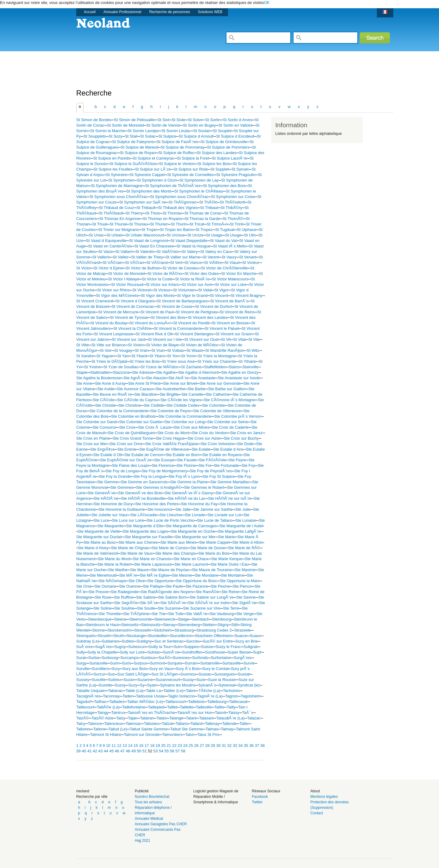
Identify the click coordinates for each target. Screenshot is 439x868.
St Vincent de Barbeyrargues (182, 301)
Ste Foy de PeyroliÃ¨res (211, 471)
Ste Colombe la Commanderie (185, 416)
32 (230, 746)
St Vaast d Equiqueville (106, 241)
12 (120, 746)
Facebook (260, 797)
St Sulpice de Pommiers (228, 147)
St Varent (211, 257)
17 (147, 746)
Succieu (193, 641)
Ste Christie (105, 405)
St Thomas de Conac (203, 213)
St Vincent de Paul (157, 312)
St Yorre (188, 356)
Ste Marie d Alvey (93, 548)
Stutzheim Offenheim (214, 636)
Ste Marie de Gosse (208, 548)
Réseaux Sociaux (266, 791)
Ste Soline (102, 608)
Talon (190, 735)
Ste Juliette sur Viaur (110, 515)
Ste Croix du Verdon (209, 433)
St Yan (123, 356)
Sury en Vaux (161, 669)
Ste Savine (246, 597)
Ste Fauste (187, 460)
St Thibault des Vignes (178, 208)
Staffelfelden (215, 367)
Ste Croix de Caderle (230, 427)
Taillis (219, 707)
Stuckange (136, 636)
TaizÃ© (82, 718)
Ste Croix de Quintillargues (131, 433)
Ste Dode (245, 444)
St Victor (84, 268)
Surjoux (141, 663)
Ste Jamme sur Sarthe (213, 509)
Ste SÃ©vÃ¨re (173, 603)
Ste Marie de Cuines (170, 548)
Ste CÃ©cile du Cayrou (137, 400)
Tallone (100, 729)
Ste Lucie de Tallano (215, 520)
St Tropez (204, 230)
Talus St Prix (208, 735)
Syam (152, 685)
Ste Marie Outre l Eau (230, 564)
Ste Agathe (166, 372)
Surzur (99, 674)
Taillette (187, 707)
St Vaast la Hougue (193, 246)
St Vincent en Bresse (230, 323)
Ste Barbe (197, 389)
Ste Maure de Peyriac (170, 570)
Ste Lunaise (246, 520)
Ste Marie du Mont (114, 559)
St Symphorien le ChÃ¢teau (199, 191)
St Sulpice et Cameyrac (154, 158)
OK (267, 3)
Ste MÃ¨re (128, 575)
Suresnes (181, 658)
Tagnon (232, 696)
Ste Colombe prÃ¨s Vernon (238, 416)
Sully (80, 652)
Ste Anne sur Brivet (180, 383)
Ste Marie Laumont (191, 564)
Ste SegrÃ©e (126, 603)
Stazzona (121, 372)
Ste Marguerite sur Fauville (149, 537)
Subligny (144, 641)
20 (164, 746)
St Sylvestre (117, 175)
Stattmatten (100, 372)
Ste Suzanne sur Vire (202, 608)
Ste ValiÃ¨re (197, 614)
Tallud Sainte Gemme (149, 729)
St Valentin (145, 252)
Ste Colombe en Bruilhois (133, 416)
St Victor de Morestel (127, 274)
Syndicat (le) (249, 685)
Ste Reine (230, 592)
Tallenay (212, 724)
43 (101, 751)
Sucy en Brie (247, 641)
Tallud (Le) (118, 729)
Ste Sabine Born (173, 597)
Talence (95, 724)
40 (84, 751)
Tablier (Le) (173, 691)
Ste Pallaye (153, 586)
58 (183, 751)
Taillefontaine (134, 707)
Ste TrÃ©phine (136, 614)
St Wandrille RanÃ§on (225, 350)
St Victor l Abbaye (124, 279)
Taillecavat (238, 702)
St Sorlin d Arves (237, 120)
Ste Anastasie (203, 378)
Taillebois (196, 702)
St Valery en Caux (216, 252)
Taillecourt (85, 707)
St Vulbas (175, 350)
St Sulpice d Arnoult (196, 136)
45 (112, 751)
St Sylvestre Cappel (147, 175)
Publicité (142, 791)
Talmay (227, 729)
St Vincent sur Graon (234, 334)
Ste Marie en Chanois (152, 559)
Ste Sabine (146, 597)
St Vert (176, 263)
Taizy (121, 718)
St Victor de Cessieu (180, 268)
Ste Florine (186, 465)
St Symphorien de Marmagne (117, 186)
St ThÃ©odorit (233, 202)
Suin (177, 647)
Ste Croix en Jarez (246, 433)
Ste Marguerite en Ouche (193, 531)
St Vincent (219, 295)
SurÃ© (164, 658)
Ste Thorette (110, 614)
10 (109, 746)
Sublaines (111, 641)
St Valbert (124, 252)
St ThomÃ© (233, 219)
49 (134, 751)
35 (247, 746)
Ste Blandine (146, 394)
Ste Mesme (182, 575)
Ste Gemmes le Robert (204, 487)
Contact (317, 813)
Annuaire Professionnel (123, 12)
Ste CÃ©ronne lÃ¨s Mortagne (230, 400)
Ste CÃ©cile (104, 400)
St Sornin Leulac (176, 131)
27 (202, 746)
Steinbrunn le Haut (102, 625)
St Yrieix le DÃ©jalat (109, 361)
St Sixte (178, 120)
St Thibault (146, 208)
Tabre (191, 691)
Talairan (147, 718)
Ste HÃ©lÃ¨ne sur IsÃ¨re (230, 498)
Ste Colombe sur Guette (140, 422)
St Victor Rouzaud (127, 285)
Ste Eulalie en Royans (222, 455)
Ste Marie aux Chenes (138, 542)
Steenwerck (165, 619)
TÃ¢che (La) (209, 691)
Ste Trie (159, 614)
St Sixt (163, 120)
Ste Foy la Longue (150, 476)
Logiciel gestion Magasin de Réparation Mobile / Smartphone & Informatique (216, 797)
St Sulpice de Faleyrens (133, 142)
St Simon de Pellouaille (134, 120)
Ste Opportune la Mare (240, 581)
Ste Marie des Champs (176, 553)
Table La (153, 691)
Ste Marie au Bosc (100, 542)
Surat (81, 658)
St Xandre (85, 356)
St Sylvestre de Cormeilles (190, 175)
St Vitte (83, 345)
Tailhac (100, 702)
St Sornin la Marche (108, 131)
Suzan (129, 680)
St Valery (190, 252)
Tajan (132, 718)
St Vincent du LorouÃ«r (150, 323)
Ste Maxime (245, 570)
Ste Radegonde (124, 592)
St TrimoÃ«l (217, 224)
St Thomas (172, 213)
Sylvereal (227, 685)
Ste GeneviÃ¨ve (102, 493)
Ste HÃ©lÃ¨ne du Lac (187, 498)
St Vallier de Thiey (147, 257)
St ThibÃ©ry (231, 208)
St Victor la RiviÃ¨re (192, 279)
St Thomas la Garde (202, 219)
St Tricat (197, 224)
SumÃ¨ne (171, 652)
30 (219, 746)
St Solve (195, 120)
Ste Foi (205, 465)
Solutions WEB (210, 12)
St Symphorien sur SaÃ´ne (143, 202)
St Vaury (229, 257)
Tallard (196, 724)
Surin (115, 663)
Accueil (90, 12)
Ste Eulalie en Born (182, 455)
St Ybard (139, 356)
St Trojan (149, 230)
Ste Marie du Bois (214, 553)
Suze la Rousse (222, 680)
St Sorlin (213, 120)
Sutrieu (114, 680)
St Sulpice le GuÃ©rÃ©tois (133, 164)
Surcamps (129, 658)
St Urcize (196, 235)
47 (123, 751)
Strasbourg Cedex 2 (214, 630)
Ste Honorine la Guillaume (122, 509)
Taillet (172, 707)
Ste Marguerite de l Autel (241, 526)
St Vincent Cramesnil (95, 301)
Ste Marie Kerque (227, 559)
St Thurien (159, 224)
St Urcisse (176, 235)
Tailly (231, 707)
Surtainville (210, 663)
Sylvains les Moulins (178, 685)
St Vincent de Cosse (175, 306)
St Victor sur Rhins (114, 290)
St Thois (153, 213)
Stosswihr (143, 630)
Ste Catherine (218, 394)
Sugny (120, 647)
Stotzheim (163, 630)
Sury (116, 669)
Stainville (250, 367)
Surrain (191, 663)
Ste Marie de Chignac (130, 548)
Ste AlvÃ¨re (178, 378)
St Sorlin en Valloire (236, 125)
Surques (175, 663)
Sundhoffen (192, 652)
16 (142, 746)
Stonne (99, 630)
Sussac (205, 674)
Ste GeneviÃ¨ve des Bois (140, 493)
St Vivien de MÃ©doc (200, 345)
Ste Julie (243, 509)
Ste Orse (84, 586)
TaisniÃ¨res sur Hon (195, 713)
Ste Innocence (160, 509)
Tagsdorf (84, 702)
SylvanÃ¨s (207, 685)
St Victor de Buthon (143, 268)
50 (140, 751)
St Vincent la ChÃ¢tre (132, 328)
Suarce (241, 636)
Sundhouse (215, 652)
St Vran (158, 350)
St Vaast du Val (223, 241)
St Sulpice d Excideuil (235, 136)
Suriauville (98, 663)
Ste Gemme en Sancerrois (144, 482)
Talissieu (152, 724)
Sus (111, 674)
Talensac (133, 724)
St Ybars (157, 356)
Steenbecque (100, 619)
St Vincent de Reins (237, 312)
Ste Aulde (106, 389)
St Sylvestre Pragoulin (236, 175)
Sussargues (225, 674)
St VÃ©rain (113, 263)
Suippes (191, 647)
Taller (244, 724)
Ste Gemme (108, 482)
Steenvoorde (141, 619)
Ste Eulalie (201, 449)
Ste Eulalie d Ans (228, 449)
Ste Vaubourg (222, 614)
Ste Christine (130, 405)
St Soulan (202, 131)
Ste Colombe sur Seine (228, 422)
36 (252, 746)
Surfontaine (221, 658)
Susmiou (188, 674)
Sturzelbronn (181, 636)
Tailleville (204, 707)
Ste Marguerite (110, 526)
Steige (183, 619)
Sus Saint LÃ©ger (133, 674)
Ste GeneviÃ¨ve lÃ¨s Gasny (189, 493)
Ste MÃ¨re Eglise (155, 575)
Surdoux (148, 658)
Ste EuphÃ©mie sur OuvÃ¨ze (126, 460)
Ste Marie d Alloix (248, 542)
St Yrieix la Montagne (217, 356)
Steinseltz (130, 625)
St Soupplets (95, 136)
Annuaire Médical (149, 819)
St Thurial (118, 224)
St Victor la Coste (157, 279)
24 (186, 746)
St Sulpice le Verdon (177, 164)
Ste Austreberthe (171, 389)
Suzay (188, 680)
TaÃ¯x (248, 713)
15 (136, 746)
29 (213, 746)
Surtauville (232, 663)
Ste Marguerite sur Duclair (99, 537)
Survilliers (100, 669)
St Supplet (220, 169)
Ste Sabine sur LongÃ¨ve (212, 597)
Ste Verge (245, 614)
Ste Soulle (146, 608)
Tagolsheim (251, 696)
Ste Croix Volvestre (218, 444)
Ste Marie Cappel (214, 542)
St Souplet (222, 131)
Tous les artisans (148, 802)
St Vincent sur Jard (129, 339)
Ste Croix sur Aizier (204, 438)
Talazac (254, 718)
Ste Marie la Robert (114, 564)
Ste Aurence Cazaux (135, 389)
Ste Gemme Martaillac (230, 482)
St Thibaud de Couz (116, 208)
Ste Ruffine (124, 597)
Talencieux (114, 724)
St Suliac (148, 136)
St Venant (248, 257)
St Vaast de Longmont (148, 241)
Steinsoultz (151, 625)
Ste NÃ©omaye (112, 581)
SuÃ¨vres (84, 647)
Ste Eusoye (164, 460)
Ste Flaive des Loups (130, 465)
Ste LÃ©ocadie (144, 515)
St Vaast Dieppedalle (189, 241)
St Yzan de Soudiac (121, 367)
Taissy (234, 713)
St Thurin (179, 224)
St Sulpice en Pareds (112, 158)
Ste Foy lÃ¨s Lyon (184, 476)
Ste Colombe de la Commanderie (119, 411)
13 (125, 746)
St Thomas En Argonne (120, 219)
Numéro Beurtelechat (152, 797)
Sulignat (250, 647)
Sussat (244, 674)
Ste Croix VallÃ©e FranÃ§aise (171, 444)
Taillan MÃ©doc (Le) (145, 702)
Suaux (255, 636)
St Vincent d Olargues (135, 301)
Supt (257, 652)
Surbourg (110, 658)
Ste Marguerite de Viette (99, 531)
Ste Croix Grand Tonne (133, 438)
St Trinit (237, 224)
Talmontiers (172, 735)
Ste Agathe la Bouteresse (99, 378)
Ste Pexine (221, 586)
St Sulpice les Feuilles (113, 169)
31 (224, 746)
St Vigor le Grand (192, 295)
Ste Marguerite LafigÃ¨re (239, 531)
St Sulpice (168, 136)
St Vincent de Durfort (213, 306)
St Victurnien (184, 290)
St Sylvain (240, 169)
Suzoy (120, 685)
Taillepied (156, 707)
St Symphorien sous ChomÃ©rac (118, 197)
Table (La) (134, 691)
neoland (83, 791)
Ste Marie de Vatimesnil (97, 553)
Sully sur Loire (132, 652)
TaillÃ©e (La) (108, 707)
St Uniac (96, 235)
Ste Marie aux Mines (178, 542)
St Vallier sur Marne (183, 257)
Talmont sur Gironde (142, 735)
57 (178, 751)
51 (145, 751)
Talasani (206, 718)
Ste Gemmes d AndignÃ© (159, 487)
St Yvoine (93, 367)
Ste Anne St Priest (145, 383)
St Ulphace (247, 230)
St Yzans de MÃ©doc (160, 367)
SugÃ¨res (103, 647)
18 (153, 746)
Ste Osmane (105, 586)
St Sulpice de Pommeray (183, 147)
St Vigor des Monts (158, 295)
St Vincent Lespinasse (114, 334)
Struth (118, 636)
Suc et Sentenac (169, 641)
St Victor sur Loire (231, 285)
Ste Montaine (233, 575)
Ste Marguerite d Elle (144, 526)
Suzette (105, 685)
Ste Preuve (98, 592)
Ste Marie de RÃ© (244, 548)
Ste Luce (101, 520)
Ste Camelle (192, 394)
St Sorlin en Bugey (199, 125)
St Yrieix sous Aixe (178, 361)
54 (162, 751)
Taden (128, 696)
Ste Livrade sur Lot (224, 515)
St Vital (239, 339)
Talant (191, 718)
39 (79, 751)
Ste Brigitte (169, 394)
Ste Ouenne (130, 586)
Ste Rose (103, 597)
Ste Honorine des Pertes (157, 504)
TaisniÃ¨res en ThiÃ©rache (151, 713)
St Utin (250, 235)
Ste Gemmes (122, 487)
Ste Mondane (207, 575)
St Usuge (233, 235)
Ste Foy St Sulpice (219, 476)
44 (106, 751)
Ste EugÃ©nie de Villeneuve (164, 449)
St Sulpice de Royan (138, 153)
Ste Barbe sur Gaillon (227, 389)
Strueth (104, 636)
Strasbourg (184, 630)
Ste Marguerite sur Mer (195, 537)
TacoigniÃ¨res (88, 696)
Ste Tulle (176, 614)
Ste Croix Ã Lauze (155, 427)
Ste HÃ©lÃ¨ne (106, 498)
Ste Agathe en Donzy (240, 372)
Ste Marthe (118, 570)
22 (175, 746)
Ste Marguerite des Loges (146, 531)
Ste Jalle (183, 509)
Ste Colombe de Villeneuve (217, 411)
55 (167, 751)
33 (235, 746)
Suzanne (145, 680)
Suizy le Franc (228, 647)
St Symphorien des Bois (224, 186)
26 (197, 746)
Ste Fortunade (226, 465)
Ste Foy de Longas (122, 471)
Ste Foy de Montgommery (165, 471)
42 (95, 751)
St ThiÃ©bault (111, 213)
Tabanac (115, 691)
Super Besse (239, 652)
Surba (94, 658)
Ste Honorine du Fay (199, 504)
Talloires (84, 729)
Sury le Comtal (215, 669)
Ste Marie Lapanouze (153, 564)
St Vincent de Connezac (133, 306)
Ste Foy (248, 465)
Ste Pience (242, 586)
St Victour (162, 290)
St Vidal (205, 290)
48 (129, 751)
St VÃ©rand (157, 263)
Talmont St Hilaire (106, 735)
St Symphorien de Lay (199, 180)
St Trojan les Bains (177, 230)
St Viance (193, 263)
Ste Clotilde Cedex (183, 405)
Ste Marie (227, 537)
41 (90, 751)
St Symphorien (121, 180)
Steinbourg (221, 619)
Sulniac (154, 652)
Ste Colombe (214, 405)
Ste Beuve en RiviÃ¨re (112, 394)
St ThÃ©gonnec (183, 202)
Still (235, 625)
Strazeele (243, 630)
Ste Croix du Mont (173, 433)
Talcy (81, 724)
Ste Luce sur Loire (128, 520)
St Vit (226, 339)
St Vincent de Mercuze (118, 312)
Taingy (103, 713)
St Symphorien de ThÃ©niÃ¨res (173, 186)
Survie (249, 663)
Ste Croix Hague (170, 438)
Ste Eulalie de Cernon (144, 455)
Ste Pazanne (197, 586)
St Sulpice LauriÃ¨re (230, 158)
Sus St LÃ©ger (165, 674)
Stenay (169, 625)
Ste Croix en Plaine (93, 438)
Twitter (257, 802)
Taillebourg (217, 702)
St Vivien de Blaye (162, 345)
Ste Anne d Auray (110, 383)
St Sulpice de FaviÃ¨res (177, 142)
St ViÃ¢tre (213, 263)
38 (262, 746)
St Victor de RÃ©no (165, 274)
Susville (99, 680)
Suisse (207, 647)
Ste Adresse (143, 372)
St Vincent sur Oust (202, 339)
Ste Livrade (195, 515)
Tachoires (231, 691)
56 (173, 751)
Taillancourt (176, 702)
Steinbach (201, 619)
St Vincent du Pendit (191, 323)
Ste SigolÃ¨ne (244, 603)
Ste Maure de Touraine (212, 570)
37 (258, 746)
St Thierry (134, 213)
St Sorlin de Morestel (125, 125)
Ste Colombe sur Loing (184, 422)
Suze (201, 680)
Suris (127, 663)
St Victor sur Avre (197, 285)
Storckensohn (120, 630)
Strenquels (86, 636)
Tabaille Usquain (91, 691)
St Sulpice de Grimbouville (224, 142)
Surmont (157, 663)
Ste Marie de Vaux (137, 553)
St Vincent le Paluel (222, 328)
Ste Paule (174, 586)
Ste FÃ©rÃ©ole (212, 460)
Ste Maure (139, 570)
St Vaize (106, 252)
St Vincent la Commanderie (178, 328)
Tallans (182, 724)
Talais (161, 718)
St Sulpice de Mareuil (139, 147)
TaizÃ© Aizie (102, 718)
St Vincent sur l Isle (165, 339)
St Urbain (115, 235)
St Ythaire (247, 361)
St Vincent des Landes (208, 317)
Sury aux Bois (135, 669)
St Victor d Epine (109, 268)
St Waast (195, 350)
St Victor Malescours (230, 279)
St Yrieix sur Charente (217, 361)
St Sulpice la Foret (193, 158)
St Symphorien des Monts (149, 191)
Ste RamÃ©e (207, 592)
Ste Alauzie (156, 378)
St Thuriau (138, 224)
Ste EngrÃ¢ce (102, 449)
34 (241, 746)
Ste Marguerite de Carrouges (191, 526)
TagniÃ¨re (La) (210, 696)
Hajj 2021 (143, 841)
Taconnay (111, 696)
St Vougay (123, 350)
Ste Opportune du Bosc (196, 581)
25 (191, 746)
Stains (234, 367)
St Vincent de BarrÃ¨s (229, 301)
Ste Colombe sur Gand (96, 422)
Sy (142, 685)
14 (131, 746)
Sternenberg (189, 625)
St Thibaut (209, 208)
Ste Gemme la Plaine (189, 482)
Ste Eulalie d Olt (107, 455)
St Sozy (115, 136)
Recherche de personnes (170, 12)
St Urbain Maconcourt (145, 235)
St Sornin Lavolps (143, 131)
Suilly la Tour (160, 647)
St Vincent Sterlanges (194, 334)
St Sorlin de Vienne (164, 125)
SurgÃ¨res (243, 658)
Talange (176, 718)
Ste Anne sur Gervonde (220, 383)
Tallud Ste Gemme (187, 729)
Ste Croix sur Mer (92, 444)
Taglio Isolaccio (181, 696)
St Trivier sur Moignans (118, 230)
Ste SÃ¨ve (149, 603)
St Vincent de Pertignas (197, 312)
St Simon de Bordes (94, 120)
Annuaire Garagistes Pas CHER (161, 824)
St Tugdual (225, 230)
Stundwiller (158, 636)
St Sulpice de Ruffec (177, 153)
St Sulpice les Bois (214, 164)
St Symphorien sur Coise (233, 197)
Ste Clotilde (154, 405)
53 (156, 751)
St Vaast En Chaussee (154, 246)
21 (169, 746)
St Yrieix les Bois (145, 361)
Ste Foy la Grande (115, 476)
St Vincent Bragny (247, 295)
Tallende (229, 724)
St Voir (106, 350)
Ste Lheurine (171, 515)
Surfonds (200, 658)
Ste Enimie (127, 449)
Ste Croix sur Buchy (241, 438)
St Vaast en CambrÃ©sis (110, 246)
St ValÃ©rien (168, 252)
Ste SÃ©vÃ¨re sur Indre (209, 603)
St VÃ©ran (134, 263)
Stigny (223, 625)
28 (208, 746)
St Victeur (251, 263)
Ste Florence (163, 465)
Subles (128, 641)
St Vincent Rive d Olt (154, 334)
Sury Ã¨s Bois (188, 669)
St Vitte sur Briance (108, 345)
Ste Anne (84, 383)
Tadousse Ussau (151, 696)
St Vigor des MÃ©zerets (117, 295)
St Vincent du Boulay (109, 323)
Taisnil (220, 713)
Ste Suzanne (169, 608)
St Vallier (121, 257)
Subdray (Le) (88, 641)
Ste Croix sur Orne (126, 444)
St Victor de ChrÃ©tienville (225, 268)
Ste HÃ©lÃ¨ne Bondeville (143, 498)
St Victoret (142, 290)
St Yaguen (106, 356)
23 (180, 746)
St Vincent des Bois (168, 317)
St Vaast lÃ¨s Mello (230, 246)
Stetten (209, 625)
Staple (82, 372)
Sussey (83, 680)
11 (114, 746)
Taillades (117, 702)
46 (118, 751)
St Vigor (221, 290)
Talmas (212, 729)
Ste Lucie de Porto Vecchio (170, 520)
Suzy (133, 685)
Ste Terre (231, 608)
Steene (120, 619)
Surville (83, 669)
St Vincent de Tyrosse (129, 317)
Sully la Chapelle (102, 652)
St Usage (214, 235)
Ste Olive (137, 581)
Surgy (81, 663)
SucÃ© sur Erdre (218, 641)
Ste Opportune (161, 581)
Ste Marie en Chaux (191, 559)
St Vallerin (101, 257)
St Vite (254, 339)
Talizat (167, 724)
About (315, 791)
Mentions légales (324, 797)
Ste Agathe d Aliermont (198, 372)
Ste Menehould (103, 575)
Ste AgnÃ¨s (133, 378)
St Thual (100, 224)
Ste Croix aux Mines (191, 427)
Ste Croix (127, 427)
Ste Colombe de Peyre (171, 411)
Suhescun (137, 647)
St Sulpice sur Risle (191, 169)
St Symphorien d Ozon (157, 180)
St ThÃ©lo (208, 202)
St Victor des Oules (202, 274)
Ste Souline (124, 608)
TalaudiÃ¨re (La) (230, 718)
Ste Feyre (237, 460)
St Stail (131, 136)
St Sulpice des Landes (217, 153)
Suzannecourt (168, 680)
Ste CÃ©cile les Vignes (181, 400)
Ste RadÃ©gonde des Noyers (167, 592)
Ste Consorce (104, 427)
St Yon (173, 356)
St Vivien (136, 345)
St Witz (253, 350)
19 (158, 746)
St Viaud (232, 263)
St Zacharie (191, 367)
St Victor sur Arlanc (162, 285)
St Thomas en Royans (162, 219)
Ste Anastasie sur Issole (239, 378)
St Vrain (142, 350)
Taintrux (118, 713)
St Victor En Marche (239, 274)
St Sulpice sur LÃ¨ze (153, 169)
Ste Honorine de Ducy (113, 504)
